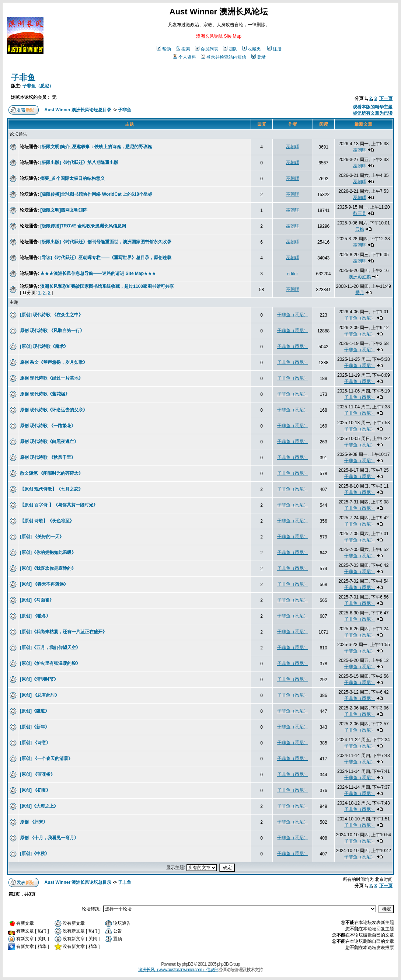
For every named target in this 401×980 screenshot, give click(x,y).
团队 (230, 49)
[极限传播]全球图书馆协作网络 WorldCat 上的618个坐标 (96, 194)
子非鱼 (23, 78)
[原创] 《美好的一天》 (42, 537)
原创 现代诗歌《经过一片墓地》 (51, 378)
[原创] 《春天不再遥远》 (44, 584)
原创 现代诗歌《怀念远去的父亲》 (54, 410)
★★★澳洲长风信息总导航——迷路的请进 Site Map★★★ (98, 273)
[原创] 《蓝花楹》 (37, 774)
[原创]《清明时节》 (39, 679)
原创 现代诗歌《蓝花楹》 (45, 394)
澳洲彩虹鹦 (360, 277)
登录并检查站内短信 (224, 57)
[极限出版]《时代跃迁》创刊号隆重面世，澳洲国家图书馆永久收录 (106, 242)
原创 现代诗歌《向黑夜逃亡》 (49, 442)
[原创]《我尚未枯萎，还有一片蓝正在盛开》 (63, 632)
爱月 (360, 293)
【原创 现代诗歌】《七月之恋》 (51, 489)
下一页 (386, 98)
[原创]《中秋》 (35, 854)
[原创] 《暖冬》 (35, 616)
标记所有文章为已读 (373, 113)
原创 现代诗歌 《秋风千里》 (48, 457)
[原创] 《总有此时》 (40, 695)
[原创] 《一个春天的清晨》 (46, 758)
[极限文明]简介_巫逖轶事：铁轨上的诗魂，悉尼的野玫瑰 (96, 147)
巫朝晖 (293, 147)
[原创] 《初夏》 (35, 790)
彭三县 (360, 213)
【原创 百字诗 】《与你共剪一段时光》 (59, 505)
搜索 (183, 49)
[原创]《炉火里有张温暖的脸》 (50, 663)
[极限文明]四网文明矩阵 (64, 210)
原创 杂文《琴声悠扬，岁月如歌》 (54, 362)
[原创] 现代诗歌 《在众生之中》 (51, 315)
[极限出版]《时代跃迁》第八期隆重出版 (79, 163)
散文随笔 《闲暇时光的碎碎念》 (51, 473)
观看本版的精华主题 (373, 107)
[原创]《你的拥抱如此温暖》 (48, 552)
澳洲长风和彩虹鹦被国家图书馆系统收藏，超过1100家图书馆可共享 (107, 286)
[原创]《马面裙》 (37, 600)
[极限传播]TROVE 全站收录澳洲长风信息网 (83, 226)
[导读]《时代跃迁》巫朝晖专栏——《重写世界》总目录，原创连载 (106, 258)
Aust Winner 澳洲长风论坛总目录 (78, 110)
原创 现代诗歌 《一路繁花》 (48, 426)
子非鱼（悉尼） (38, 86)
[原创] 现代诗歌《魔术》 (44, 346)
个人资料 (184, 57)
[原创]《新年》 (35, 727)
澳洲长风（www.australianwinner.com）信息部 (178, 970)
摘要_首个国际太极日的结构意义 (72, 178)
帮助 (164, 49)
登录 (259, 57)
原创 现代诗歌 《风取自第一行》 (52, 331)
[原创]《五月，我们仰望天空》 (50, 648)
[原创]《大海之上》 (39, 806)
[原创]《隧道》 (35, 711)
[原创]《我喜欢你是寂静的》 (48, 568)
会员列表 (207, 49)
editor (293, 274)
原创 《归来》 (34, 822)
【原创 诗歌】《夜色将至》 (47, 521)
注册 (274, 49)
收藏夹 (252, 49)
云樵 (360, 229)
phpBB (187, 964)
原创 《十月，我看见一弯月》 (49, 838)
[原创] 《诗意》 (35, 743)
